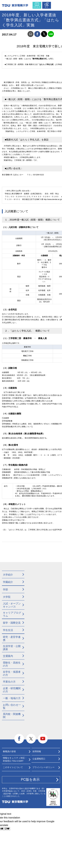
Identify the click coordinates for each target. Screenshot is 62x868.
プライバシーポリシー (43, 767)
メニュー (56, 5)
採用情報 (37, 751)
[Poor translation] (7, 829)
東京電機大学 (15, 802)
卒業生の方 (9, 682)
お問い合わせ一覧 (12, 706)
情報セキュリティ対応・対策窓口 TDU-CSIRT (15, 759)
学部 (5, 590)
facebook (37, 34)
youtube (43, 739)
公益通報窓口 (39, 759)
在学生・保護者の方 (12, 673)
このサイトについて (13, 767)
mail (31, 34)
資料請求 (37, 7)
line (51, 34)
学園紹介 (8, 582)
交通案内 (8, 656)
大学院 (7, 597)
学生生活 (8, 630)
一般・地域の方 (12, 698)
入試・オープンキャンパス (12, 605)
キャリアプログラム (12, 614)
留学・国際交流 (12, 623)
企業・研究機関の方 (12, 690)
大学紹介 (8, 575)
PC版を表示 (30, 779)
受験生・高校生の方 (12, 664)
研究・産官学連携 (12, 639)
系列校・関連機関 (12, 716)
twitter (44, 34)
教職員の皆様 (9, 751)
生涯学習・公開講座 (12, 648)
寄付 (47, 7)
